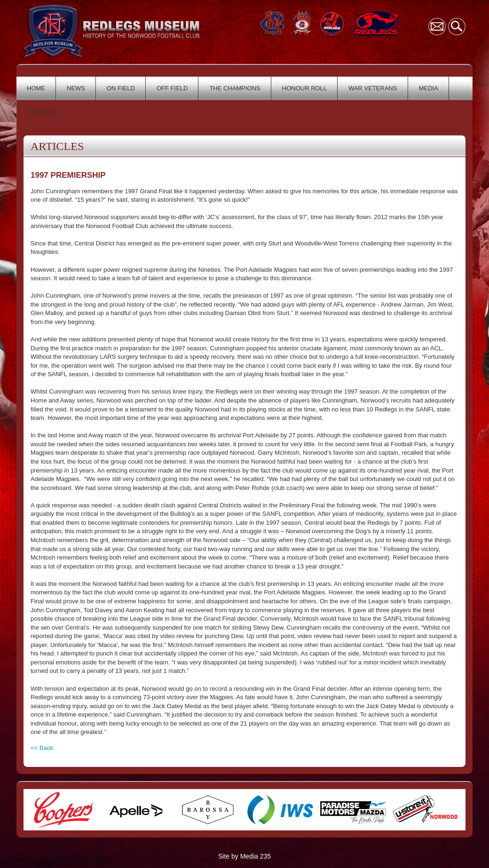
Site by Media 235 (244, 856)
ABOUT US (43, 112)
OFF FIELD (172, 88)
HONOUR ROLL (304, 88)
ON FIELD (121, 88)
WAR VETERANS (373, 88)
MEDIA (429, 88)
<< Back (42, 748)
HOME (36, 88)
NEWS (76, 88)
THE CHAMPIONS (235, 88)
